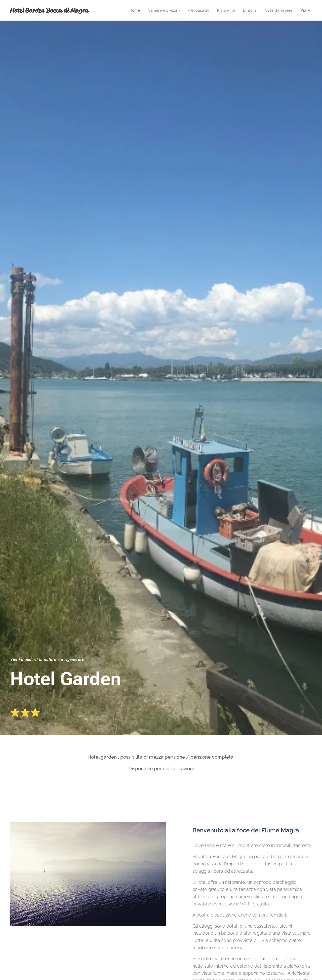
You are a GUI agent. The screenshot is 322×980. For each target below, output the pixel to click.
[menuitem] (133, 10)
